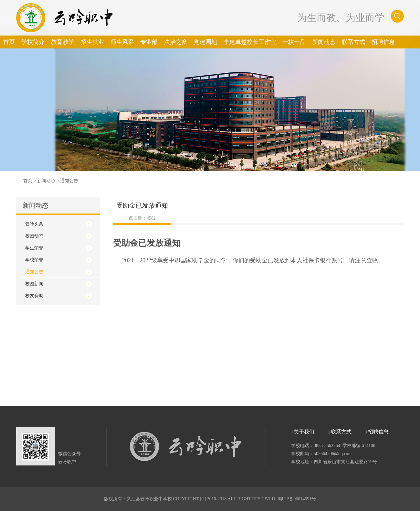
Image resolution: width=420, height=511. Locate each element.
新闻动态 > (49, 181)
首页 (28, 181)
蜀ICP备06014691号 (297, 499)
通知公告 (69, 181)
